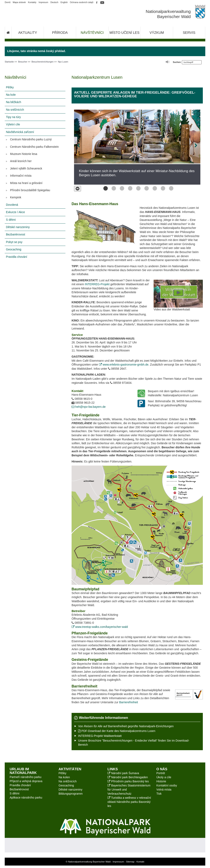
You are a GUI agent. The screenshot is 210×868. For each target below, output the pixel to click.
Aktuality (28, 33)
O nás (162, 769)
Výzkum (157, 33)
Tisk (159, 794)
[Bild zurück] (86, 145)
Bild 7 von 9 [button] (154, 188)
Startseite (9, 62)
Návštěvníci (92, 33)
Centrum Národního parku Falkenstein (34, 147)
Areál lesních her (21, 161)
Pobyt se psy (14, 242)
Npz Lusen (63, 62)
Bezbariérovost (15, 234)
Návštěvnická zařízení (20, 132)
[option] (137, 147)
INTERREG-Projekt (97, 284)
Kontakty (32, 2)
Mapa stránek (19, 2)
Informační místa (21, 176)
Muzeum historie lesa (24, 154)
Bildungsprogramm (71, 794)
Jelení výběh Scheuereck (26, 168)
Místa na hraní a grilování (26, 183)
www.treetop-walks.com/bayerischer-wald (100, 627)
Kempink (16, 197)
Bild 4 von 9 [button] (129, 188)
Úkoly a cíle (164, 777)
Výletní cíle (13, 124)
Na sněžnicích (15, 110)
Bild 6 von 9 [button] (145, 188)
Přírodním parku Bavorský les (128, 781)
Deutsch (54, 2)
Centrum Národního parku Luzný (31, 139)
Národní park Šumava (123, 773)
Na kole (11, 95)
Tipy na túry (13, 117)
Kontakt (140, 862)
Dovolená (12, 205)
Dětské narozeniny (18, 227)
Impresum (43, 2)
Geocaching (14, 249)
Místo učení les (124, 33)
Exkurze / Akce (15, 212)
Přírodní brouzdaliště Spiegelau (30, 190)
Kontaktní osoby (167, 785)
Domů (8, 2)
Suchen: (177, 62)
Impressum (118, 862)
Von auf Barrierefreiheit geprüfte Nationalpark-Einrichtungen (126, 726)
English (64, 2)
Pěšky (10, 87)
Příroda (60, 33)
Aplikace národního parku (26, 798)
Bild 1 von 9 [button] (104, 188)
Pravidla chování (17, 257)
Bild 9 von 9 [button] (170, 188)
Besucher (23, 62)
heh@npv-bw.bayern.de (89, 407)
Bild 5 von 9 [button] (137, 188)
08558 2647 (117, 369)
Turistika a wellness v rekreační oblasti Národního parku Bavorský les (129, 802)
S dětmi (11, 220)
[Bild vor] (188, 145)
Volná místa (164, 790)
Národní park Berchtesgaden (128, 777)
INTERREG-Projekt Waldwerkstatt (100, 736)
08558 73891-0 (83, 623)
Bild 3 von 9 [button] (121, 188)
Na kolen (64, 777)
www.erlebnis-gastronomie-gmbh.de (124, 365)
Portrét (161, 773)
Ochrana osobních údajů (82, 2)
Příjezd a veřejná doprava (26, 781)
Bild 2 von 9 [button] (113, 188)
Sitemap (130, 862)
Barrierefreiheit (129, 702)
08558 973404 (121, 383)
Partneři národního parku (26, 777)
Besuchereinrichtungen (43, 62)
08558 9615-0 (82, 399)
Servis (189, 33)
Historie (161, 781)
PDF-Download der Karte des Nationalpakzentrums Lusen (117, 731)
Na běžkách (14, 102)
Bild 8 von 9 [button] (162, 188)
